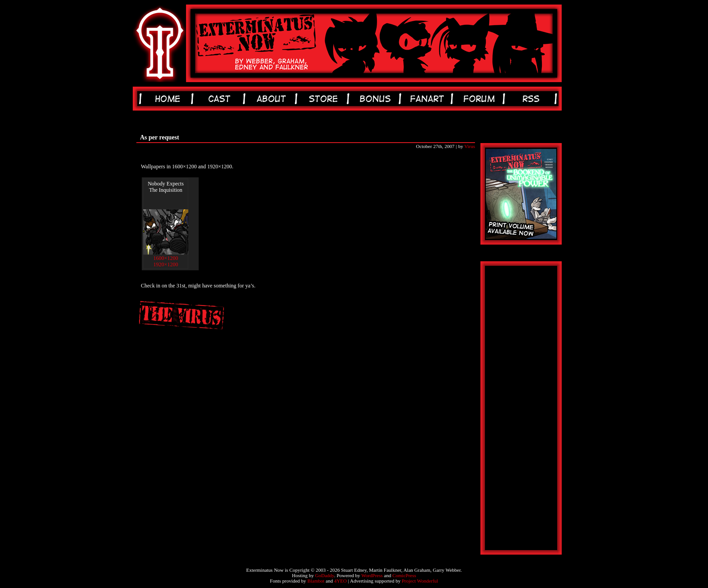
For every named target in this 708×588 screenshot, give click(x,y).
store (325, 99)
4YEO (340, 581)
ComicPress (404, 575)
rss (533, 99)
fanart (429, 99)
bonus (377, 99)
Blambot (316, 581)
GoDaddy (325, 575)
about (273, 99)
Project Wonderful (420, 581)
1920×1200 (166, 264)
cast (221, 99)
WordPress (372, 575)
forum (481, 99)
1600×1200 (166, 258)
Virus (470, 146)
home (169, 99)
